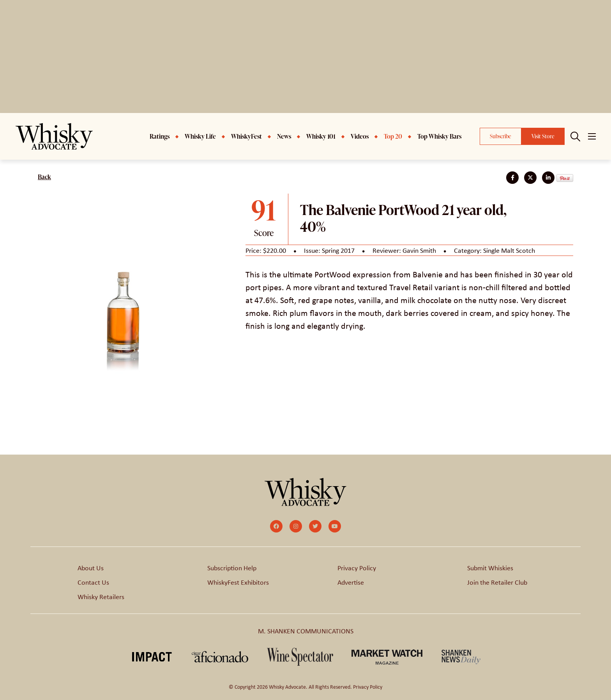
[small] (276, 526)
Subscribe (501, 136)
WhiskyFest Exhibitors (238, 582)
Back (44, 177)
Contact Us (93, 582)
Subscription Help (232, 568)
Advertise (351, 582)
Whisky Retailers (101, 596)
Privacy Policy (357, 568)
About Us (91, 568)
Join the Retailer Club (497, 582)
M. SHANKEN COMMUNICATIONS (306, 631)
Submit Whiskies (490, 568)
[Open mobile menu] (592, 136)
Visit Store (543, 136)
